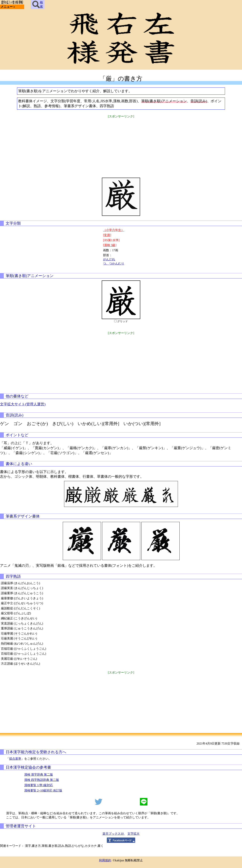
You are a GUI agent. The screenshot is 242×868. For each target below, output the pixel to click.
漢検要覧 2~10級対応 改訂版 (43, 790)
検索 (38, 5)
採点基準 (15, 759)
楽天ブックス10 (113, 834)
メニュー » (8, 7)
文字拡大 (133, 834)
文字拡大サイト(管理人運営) (23, 404)
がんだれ (109, 259)
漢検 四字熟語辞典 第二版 (42, 780)
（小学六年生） (114, 230)
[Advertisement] (121, 145)
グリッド (123, 321)
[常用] (107, 235)
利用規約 (105, 860)
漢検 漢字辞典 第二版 (39, 775)
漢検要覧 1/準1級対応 (39, 785)
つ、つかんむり (114, 263)
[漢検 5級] (110, 245)
